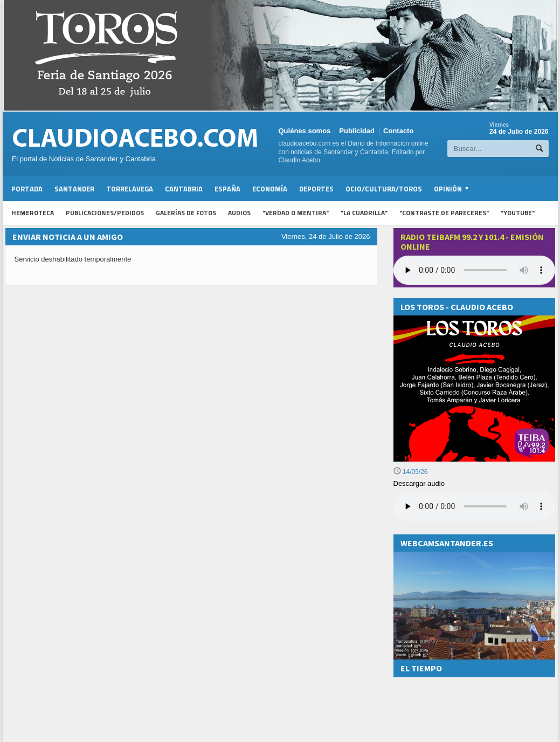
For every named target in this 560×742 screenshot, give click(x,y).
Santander (74, 189)
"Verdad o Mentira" (296, 213)
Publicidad (357, 131)
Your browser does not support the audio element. (474, 270)
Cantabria (184, 189)
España (227, 189)
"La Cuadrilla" (364, 213)
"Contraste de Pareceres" (444, 213)
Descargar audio (419, 483)
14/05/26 (411, 472)
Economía (270, 189)
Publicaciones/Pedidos (105, 213)
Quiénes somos (305, 131)
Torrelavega (130, 189)
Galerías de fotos (186, 213)
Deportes (316, 189)
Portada (27, 189)
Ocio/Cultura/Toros (384, 189)
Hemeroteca (33, 213)
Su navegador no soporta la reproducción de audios (474, 506)
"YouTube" (518, 213)
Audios (239, 213)
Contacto (398, 131)
